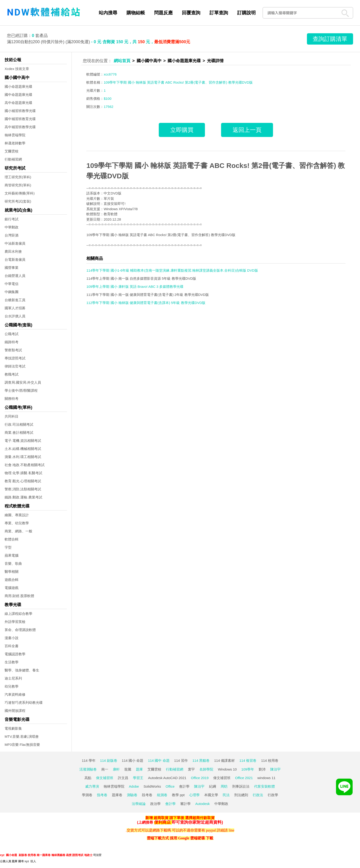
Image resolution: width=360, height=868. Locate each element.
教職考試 (12, 374)
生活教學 (12, 662)
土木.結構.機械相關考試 (23, 449)
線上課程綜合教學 (18, 614)
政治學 (155, 804)
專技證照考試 (15, 358)
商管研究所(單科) (18, 185)
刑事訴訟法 (241, 786)
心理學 (194, 795)
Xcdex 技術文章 (17, 69)
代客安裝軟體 (264, 786)
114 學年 (88, 760)
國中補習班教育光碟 (20, 119)
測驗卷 (132, 795)
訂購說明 (246, 13)
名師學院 (206, 769)
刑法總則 (241, 795)
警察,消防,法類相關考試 (23, 489)
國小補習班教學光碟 (20, 111)
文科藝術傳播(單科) (20, 193)
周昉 (224, 786)
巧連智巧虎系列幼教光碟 (24, 703)
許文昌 (123, 778)
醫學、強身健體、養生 (22, 670)
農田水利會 (13, 251)
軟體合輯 (12, 539)
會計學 (184, 786)
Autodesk (202, 804)
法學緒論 (139, 804)
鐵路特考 (12, 342)
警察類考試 (13, 350)
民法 (226, 795)
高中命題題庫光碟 (18, 103)
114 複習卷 (248, 760)
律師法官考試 (15, 366)
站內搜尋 (108, 13)
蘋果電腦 (12, 555)
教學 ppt (178, 795)
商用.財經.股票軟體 (19, 596)
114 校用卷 (270, 760)
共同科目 (12, 416)
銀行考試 (12, 219)
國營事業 (12, 268)
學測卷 (87, 795)
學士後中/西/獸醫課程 (21, 390)
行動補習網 (13, 159)
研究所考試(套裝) (18, 201)
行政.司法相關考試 (19, 424)
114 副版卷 (109, 760)
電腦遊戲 (12, 588)
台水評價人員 (15, 316)
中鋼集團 (12, 292)
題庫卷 (117, 795)
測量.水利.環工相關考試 (23, 457)
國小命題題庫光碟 (18, 86)
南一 (105, 769)
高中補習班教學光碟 (20, 127)
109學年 (248, 769)
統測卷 (162, 795)
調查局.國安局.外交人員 (23, 382)
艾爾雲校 (12, 151)
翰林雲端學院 (15, 135)
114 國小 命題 (133, 760)
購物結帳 (136, 13)
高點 (88, 778)
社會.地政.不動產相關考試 (25, 465)
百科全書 (12, 646)
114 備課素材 (224, 760)
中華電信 (12, 284)
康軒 (116, 769)
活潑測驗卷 (88, 769)
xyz (2, 855)
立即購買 (182, 130)
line (231, 830)
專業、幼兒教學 (17, 523)
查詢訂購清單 (330, 39)
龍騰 (128, 769)
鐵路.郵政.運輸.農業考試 (23, 497)
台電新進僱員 (15, 259)
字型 (8, 547)
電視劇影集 (13, 728)
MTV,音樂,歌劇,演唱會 (22, 736)
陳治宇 (275, 769)
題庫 (139, 769)
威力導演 (92, 786)
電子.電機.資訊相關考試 (23, 441)
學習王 (138, 778)
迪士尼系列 (13, 678)
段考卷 (147, 795)
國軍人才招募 (15, 308)
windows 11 (266, 778)
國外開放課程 (15, 711)
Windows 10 (227, 769)
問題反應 (163, 13)
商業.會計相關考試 (19, 432)
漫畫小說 (12, 638)
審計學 (185, 804)
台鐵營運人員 (15, 276)
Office (170, 786)
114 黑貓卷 (201, 760)
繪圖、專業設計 (17, 515)
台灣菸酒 (12, 235)
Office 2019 (200, 778)
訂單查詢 (219, 13)
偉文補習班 (105, 778)
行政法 (258, 795)
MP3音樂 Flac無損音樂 (22, 745)
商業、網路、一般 (18, 531)
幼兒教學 (12, 686)
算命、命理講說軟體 (20, 630)
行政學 (273, 795)
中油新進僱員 (15, 243)
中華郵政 (12, 227)
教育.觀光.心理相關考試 (23, 481)
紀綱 (213, 786)
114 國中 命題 (159, 760)
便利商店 (162, 822)
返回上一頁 (247, 130)
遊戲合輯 (12, 580)
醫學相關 (12, 572)
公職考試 (12, 334)
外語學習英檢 (15, 622)
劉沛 (262, 769)
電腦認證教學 (15, 654)
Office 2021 (244, 778)
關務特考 (12, 399)
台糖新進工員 (15, 300)
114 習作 (181, 760)
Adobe (134, 786)
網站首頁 (122, 61)
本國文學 (211, 795)
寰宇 (191, 769)
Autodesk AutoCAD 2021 (167, 778)
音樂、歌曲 (13, 563)
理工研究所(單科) (18, 177)
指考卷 (102, 795)
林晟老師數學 (15, 143)
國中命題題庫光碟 (18, 95)
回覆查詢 (191, 13)
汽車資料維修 (15, 694)
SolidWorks (152, 786)
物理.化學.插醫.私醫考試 (23, 473)
